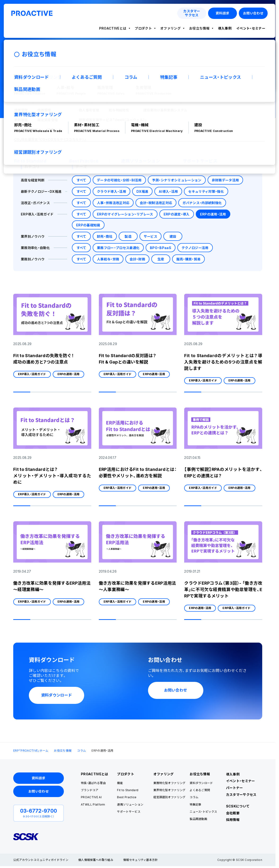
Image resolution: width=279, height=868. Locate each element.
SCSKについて (238, 806)
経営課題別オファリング (170, 797)
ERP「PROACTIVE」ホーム (31, 751)
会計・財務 (137, 259)
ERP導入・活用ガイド (37, 214)
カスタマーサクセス (241, 795)
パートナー (235, 788)
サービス (150, 236)
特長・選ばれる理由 (93, 783)
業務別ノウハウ (33, 259)
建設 (173, 236)
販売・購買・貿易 (189, 259)
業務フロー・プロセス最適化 (118, 248)
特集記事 (195, 804)
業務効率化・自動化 (35, 248)
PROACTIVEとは (113, 28)
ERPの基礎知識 (88, 225)
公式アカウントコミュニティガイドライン (41, 860)
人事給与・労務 (108, 259)
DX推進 (142, 191)
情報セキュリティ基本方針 (141, 860)
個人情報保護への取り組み (96, 860)
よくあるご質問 (200, 790)
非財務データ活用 (225, 180)
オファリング (170, 28)
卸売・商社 (105, 236)
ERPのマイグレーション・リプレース (125, 214)
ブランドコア (90, 790)
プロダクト (143, 28)
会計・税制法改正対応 (156, 203)
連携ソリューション (130, 804)
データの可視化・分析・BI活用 (119, 180)
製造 (128, 236)
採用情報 (233, 820)
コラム (81, 751)
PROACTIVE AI (91, 797)
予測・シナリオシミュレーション (177, 180)
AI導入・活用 (168, 191)
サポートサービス (129, 812)
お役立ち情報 (199, 28)
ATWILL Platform (93, 804)
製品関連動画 (198, 819)
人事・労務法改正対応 (113, 203)
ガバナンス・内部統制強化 (202, 203)
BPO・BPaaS (161, 248)
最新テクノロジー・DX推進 (41, 191)
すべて (81, 180)
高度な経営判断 (33, 180)
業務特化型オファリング (170, 783)
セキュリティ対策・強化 (206, 191)
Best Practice (127, 797)
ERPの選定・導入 (177, 214)
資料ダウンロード (201, 783)
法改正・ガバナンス (35, 203)
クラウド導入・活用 (111, 191)
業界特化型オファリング (170, 790)
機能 (120, 783)
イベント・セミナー (251, 28)
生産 (161, 259)
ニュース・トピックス (203, 812)
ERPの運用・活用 (213, 214)
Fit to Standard (128, 790)
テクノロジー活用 (195, 248)
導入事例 (225, 28)
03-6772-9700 (39, 811)
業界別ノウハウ (33, 236)
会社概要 (233, 813)
